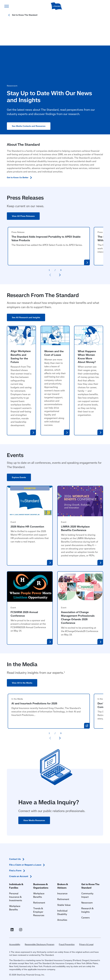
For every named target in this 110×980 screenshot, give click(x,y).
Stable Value (64, 873)
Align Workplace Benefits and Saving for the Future (21, 360)
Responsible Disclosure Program (37, 940)
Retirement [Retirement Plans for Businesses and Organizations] (38, 871)
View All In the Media (22, 686)
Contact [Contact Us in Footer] (15, 894)
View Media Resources (34, 824)
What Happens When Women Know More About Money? (87, 360)
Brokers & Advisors (67, 856)
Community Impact (92, 865)
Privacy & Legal (84, 940)
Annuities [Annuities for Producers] (62, 885)
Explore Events (19, 481)
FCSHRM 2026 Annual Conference (24, 617)
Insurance (62, 862)
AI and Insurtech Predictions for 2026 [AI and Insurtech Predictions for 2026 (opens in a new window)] (34, 707)
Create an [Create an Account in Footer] (19, 911)
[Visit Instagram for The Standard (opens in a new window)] (19, 923)
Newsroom (88, 871)
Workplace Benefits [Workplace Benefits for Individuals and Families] (17, 874)
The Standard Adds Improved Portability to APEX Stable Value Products (46, 242)
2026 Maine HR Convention (27, 530)
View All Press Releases (23, 220)
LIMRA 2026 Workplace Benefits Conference (75, 532)
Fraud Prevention (64, 940)
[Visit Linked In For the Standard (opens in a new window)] (10, 923)
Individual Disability (68, 879)
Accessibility (12, 940)
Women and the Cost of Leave (54, 356)
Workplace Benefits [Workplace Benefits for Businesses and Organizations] (42, 865)
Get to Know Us (21, 181)
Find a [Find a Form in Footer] (15, 906)
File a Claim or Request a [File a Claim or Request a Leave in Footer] (25, 900)
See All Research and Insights (26, 321)
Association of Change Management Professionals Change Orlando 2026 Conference (78, 621)
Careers (87, 886)
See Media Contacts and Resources (31, 129)
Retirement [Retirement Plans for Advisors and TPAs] (63, 868)
